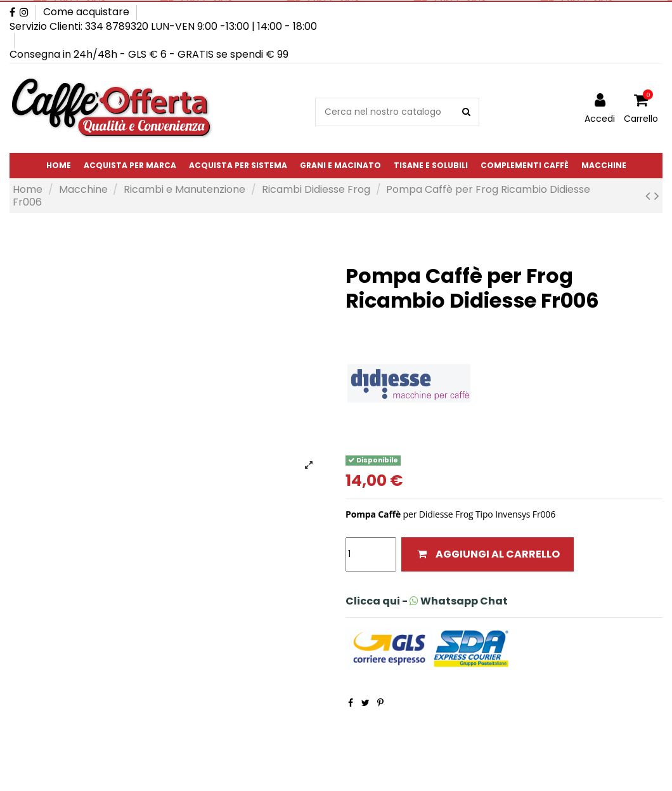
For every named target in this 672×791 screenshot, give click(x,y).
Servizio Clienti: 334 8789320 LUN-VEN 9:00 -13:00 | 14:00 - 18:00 (163, 26)
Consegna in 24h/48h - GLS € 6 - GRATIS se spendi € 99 (149, 54)
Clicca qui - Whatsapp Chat (427, 601)
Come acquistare (86, 12)
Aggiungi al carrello (488, 554)
